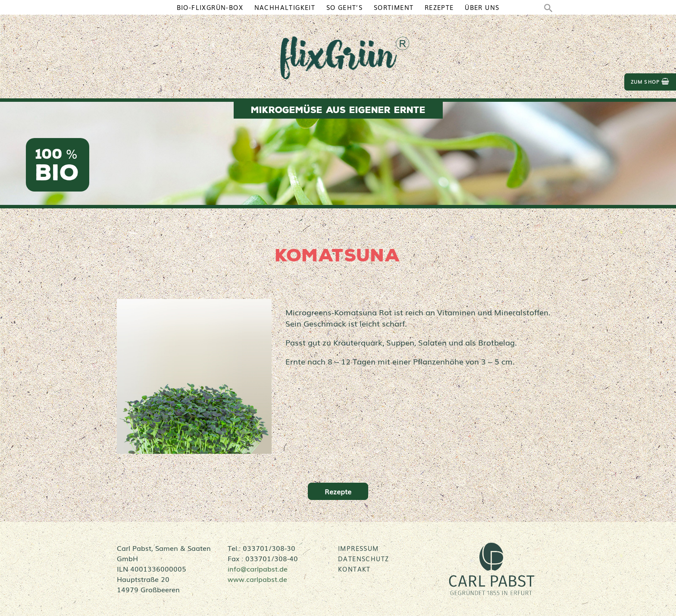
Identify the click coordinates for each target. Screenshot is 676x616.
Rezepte (338, 491)
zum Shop (650, 82)
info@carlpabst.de (258, 569)
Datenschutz (363, 559)
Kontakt (354, 569)
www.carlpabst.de (257, 579)
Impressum (358, 548)
